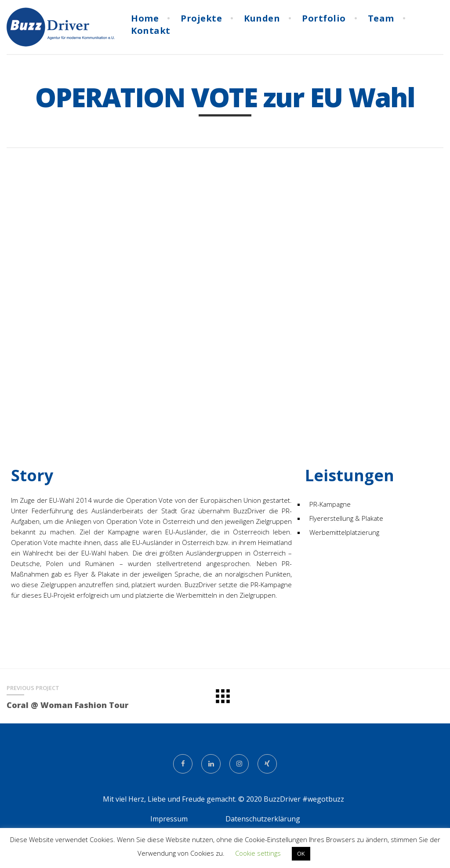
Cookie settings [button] (258, 853)
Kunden (262, 18)
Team (381, 18)
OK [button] (301, 853)
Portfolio (324, 18)
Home (145, 18)
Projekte (201, 18)
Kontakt (151, 30)
